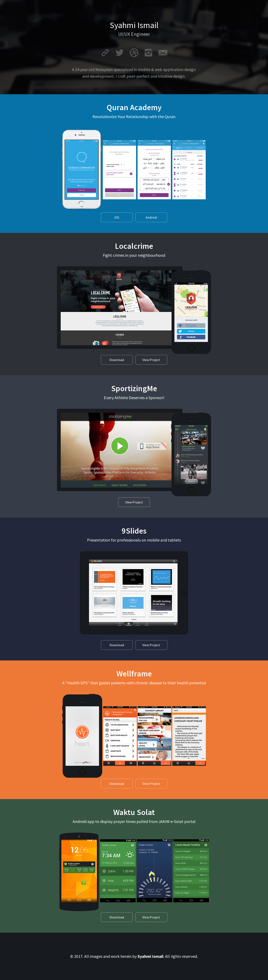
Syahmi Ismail (150, 956)
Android (151, 217)
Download (117, 360)
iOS (117, 217)
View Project (151, 360)
